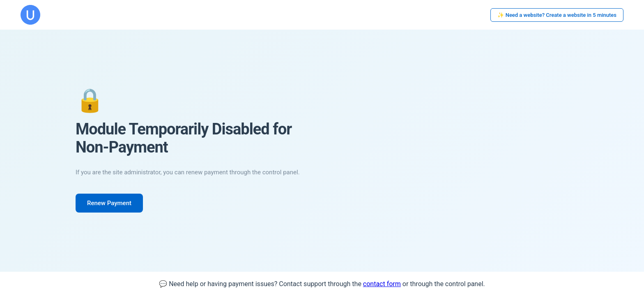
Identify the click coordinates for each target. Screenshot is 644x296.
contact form (382, 284)
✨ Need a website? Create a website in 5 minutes (557, 15)
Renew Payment (109, 203)
